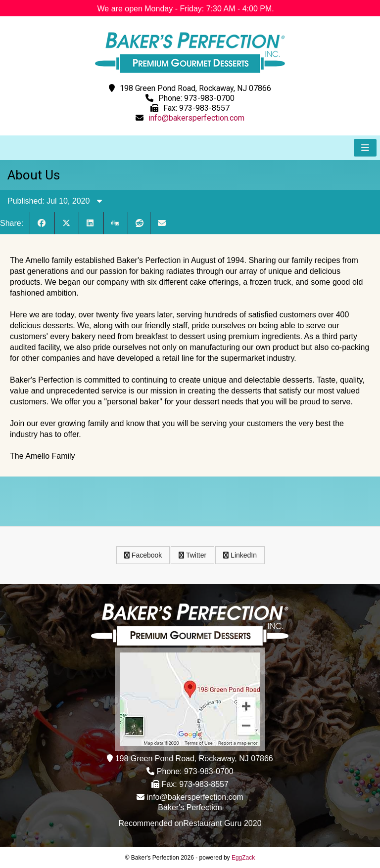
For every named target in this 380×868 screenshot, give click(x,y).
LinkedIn (240, 555)
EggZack (243, 858)
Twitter (192, 555)
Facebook (143, 555)
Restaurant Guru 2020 (222, 823)
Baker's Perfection (190, 807)
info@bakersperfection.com (196, 118)
